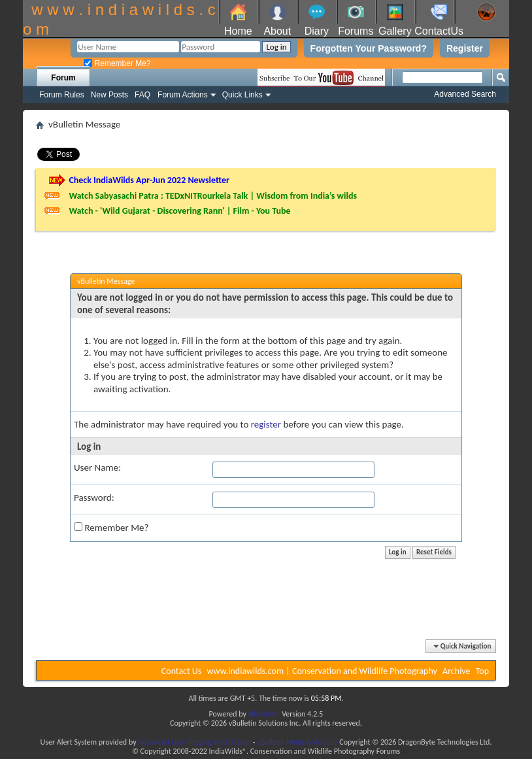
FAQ (142, 95)
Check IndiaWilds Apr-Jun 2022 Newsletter (149, 180)
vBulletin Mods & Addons (297, 742)
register (266, 424)
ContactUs (439, 31)
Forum (63, 78)
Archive (456, 671)
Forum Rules (62, 95)
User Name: (97, 467)
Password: (94, 498)
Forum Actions (183, 95)
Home (238, 31)
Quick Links (242, 95)
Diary (317, 31)
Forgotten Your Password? (369, 48)
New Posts (109, 95)
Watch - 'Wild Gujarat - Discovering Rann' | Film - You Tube (179, 211)
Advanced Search (465, 94)
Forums (356, 31)
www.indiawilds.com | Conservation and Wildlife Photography (322, 671)
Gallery (395, 31)
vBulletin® (264, 714)
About (277, 31)
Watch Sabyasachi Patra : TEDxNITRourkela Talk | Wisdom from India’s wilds (213, 196)
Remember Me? (117, 63)
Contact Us (182, 671)
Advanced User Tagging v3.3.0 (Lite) (194, 742)
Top (482, 671)
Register (465, 48)
